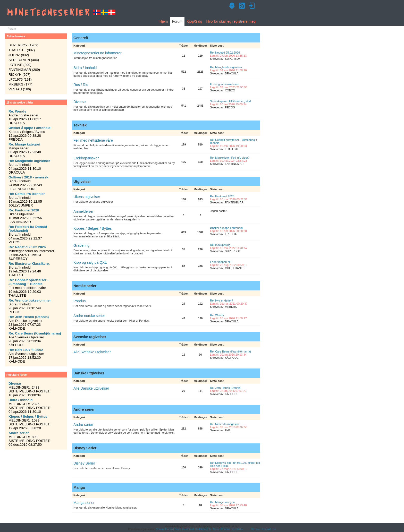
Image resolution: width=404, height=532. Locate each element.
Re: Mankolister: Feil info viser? (230, 158)
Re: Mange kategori (222, 502)
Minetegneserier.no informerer (98, 53)
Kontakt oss (269, 529)
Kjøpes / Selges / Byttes (93, 228)
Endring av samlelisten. (225, 84)
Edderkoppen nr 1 (221, 262)
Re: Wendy (217, 315)
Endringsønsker (86, 158)
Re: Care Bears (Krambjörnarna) (230, 351)
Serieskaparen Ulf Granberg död (230, 101)
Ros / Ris (81, 85)
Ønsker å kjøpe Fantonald (226, 228)
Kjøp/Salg (194, 21)
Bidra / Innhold (85, 68)
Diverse (79, 102)
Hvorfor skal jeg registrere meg (231, 21)
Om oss (256, 529)
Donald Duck (173, 529)
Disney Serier (84, 463)
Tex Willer (238, 529)
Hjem (164, 21)
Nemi (216, 529)
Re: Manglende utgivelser (226, 67)
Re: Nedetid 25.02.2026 (225, 53)
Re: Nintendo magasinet (225, 424)
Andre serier (83, 425)
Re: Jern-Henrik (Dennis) (226, 388)
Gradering (81, 245)
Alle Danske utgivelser (91, 388)
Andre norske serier (89, 316)
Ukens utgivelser (87, 197)
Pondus (79, 301)
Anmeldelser (83, 211)
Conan (160, 529)
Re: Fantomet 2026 (222, 196)
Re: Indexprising (220, 245)
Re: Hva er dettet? (221, 301)
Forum (177, 21)
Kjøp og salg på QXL (90, 262)
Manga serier (84, 503)
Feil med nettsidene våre (93, 140)
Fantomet (188, 529)
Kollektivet (201, 529)
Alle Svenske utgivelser (92, 352)
